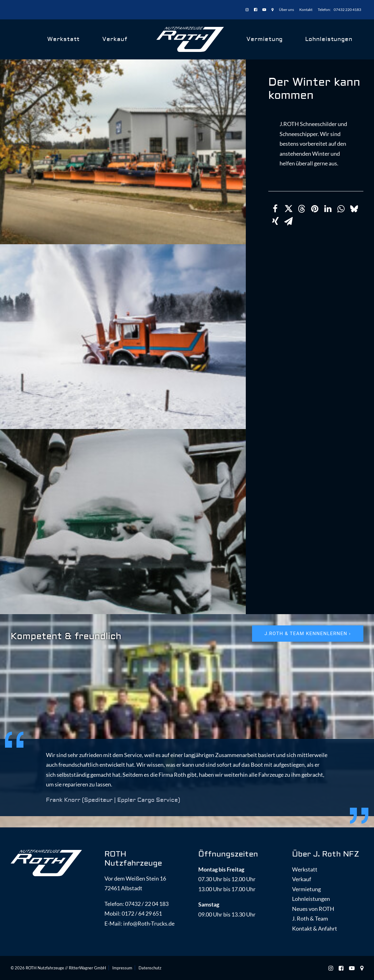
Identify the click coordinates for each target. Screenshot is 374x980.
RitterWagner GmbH (87, 968)
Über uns (286, 10)
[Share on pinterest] (315, 209)
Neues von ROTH (313, 909)
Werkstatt (63, 39)
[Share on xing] (275, 221)
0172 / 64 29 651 (142, 913)
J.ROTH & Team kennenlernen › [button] (308, 634)
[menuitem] (248, 10)
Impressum (122, 968)
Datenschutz (150, 968)
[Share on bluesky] (354, 209)
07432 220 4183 (347, 10)
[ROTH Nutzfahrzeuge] (190, 39)
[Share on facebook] (275, 209)
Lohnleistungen (329, 39)
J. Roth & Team (310, 918)
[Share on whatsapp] (341, 209)
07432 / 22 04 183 (147, 904)
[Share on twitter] (288, 209)
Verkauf (115, 39)
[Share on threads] (301, 209)
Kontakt (306, 10)
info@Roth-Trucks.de (149, 923)
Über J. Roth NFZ (326, 854)
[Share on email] (288, 221)
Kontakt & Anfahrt (315, 928)
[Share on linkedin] (328, 209)
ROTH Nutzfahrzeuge (133, 859)
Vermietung (265, 39)
